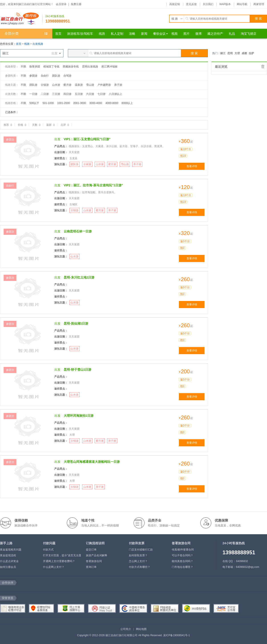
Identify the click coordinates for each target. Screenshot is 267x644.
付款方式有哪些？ (140, 567)
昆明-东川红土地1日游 (79, 277)
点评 (65, 125)
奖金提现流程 (8, 555)
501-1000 (48, 103)
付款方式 (48, 550)
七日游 (101, 94)
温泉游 (79, 85)
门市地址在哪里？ (182, 567)
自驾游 (67, 76)
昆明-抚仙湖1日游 (76, 323)
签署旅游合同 (94, 561)
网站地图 (141, 629)
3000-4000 (96, 103)
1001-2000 (64, 103)
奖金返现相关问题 (11, 550)
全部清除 (263, 67)
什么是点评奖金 (9, 561)
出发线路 (38, 44)
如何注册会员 (8, 567)
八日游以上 (115, 94)
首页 (19, 44)
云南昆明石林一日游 (78, 231)
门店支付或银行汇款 (141, 550)
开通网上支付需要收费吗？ (59, 561)
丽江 (223, 53)
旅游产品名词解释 (97, 555)
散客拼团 (35, 67)
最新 (51, 125)
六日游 (90, 94)
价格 (22, 125)
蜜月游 (67, 85)
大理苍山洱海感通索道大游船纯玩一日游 (92, 462)
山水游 (56, 85)
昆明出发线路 (90, 67)
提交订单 (91, 550)
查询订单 (91, 567)
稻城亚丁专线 (51, 67)
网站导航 (242, 4)
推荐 (8, 125)
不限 (23, 67)
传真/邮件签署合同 (183, 550)
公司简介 (126, 629)
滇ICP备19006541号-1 (176, 635)
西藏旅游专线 (71, 67)
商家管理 (259, 4)
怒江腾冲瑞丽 (109, 67)
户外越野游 (104, 85)
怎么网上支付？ (138, 561)
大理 (237, 53)
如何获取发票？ (138, 555)
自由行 (45, 76)
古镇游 (45, 85)
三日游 (56, 94)
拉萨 (251, 53)
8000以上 (127, 103)
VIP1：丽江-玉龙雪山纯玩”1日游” (87, 139)
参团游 (33, 76)
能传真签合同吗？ (182, 561)
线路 (27, 44)
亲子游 (118, 85)
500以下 (34, 103)
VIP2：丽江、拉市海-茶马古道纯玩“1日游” (93, 185)
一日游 (33, 94)
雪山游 (90, 85)
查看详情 (192, 166)
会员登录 (61, 4)
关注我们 (208, 4)
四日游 (67, 94)
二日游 (45, 94)
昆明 (230, 53)
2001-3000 (80, 103)
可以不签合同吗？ (182, 555)
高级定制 (175, 4)
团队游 (56, 76)
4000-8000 (112, 103)
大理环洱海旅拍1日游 (79, 416)
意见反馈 (191, 4)
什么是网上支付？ (54, 567)
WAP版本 (225, 4)
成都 (244, 53)
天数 (36, 125)
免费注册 (76, 4)
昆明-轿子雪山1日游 (77, 370)
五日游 (79, 94)
